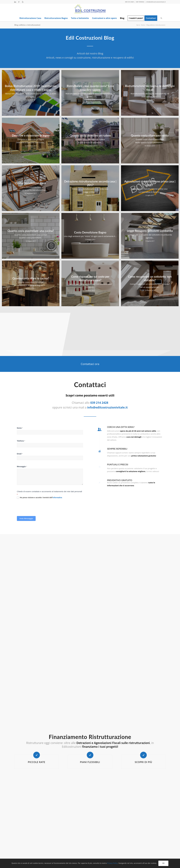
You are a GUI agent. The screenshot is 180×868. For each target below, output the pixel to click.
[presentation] (40, 499)
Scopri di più (143, 762)
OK (163, 863)
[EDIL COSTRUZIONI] (90, 9)
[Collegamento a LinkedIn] (15, 2)
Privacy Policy (112, 863)
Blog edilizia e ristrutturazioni (27, 25)
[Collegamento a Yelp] (23, 2)
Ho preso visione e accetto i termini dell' (43, 492)
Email (29, 461)
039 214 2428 (129, 2)
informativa (55, 492)
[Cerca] (160, 18)
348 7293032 (140, 2)
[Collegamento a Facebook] (19, 2)
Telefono (30, 452)
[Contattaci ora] (90, 364)
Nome (29, 443)
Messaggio (30, 470)
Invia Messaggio (33, 506)
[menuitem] (30, 18)
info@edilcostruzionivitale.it (156, 2)
